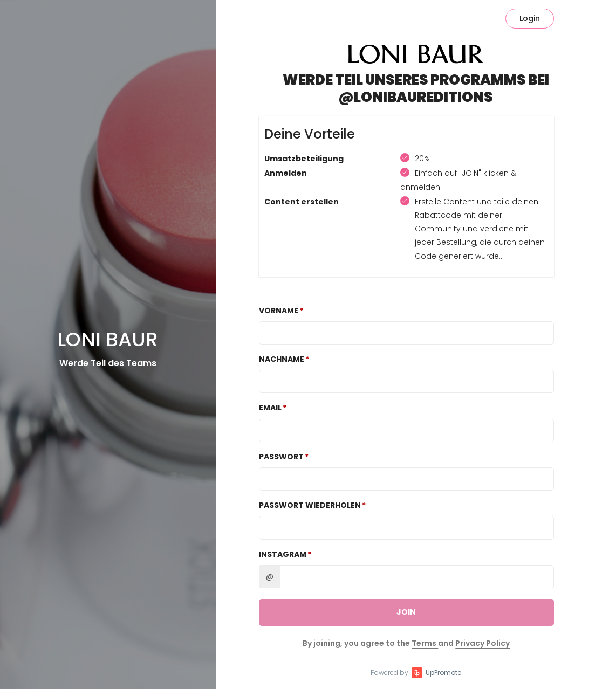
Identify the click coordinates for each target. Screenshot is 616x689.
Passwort (281, 457)
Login (530, 18)
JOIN (406, 612)
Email (270, 408)
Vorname (279, 311)
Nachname (282, 359)
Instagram (283, 554)
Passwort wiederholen (310, 505)
